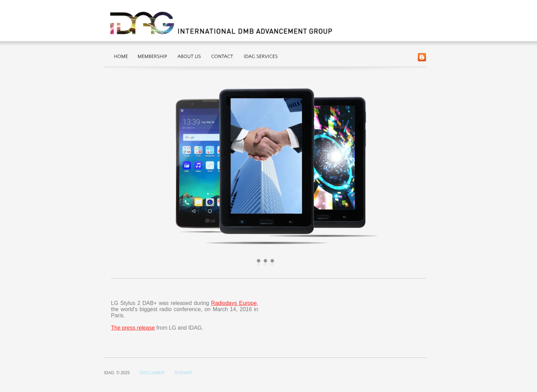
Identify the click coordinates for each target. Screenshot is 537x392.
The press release (133, 328)
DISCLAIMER (152, 373)
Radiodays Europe (234, 303)
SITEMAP (183, 373)
